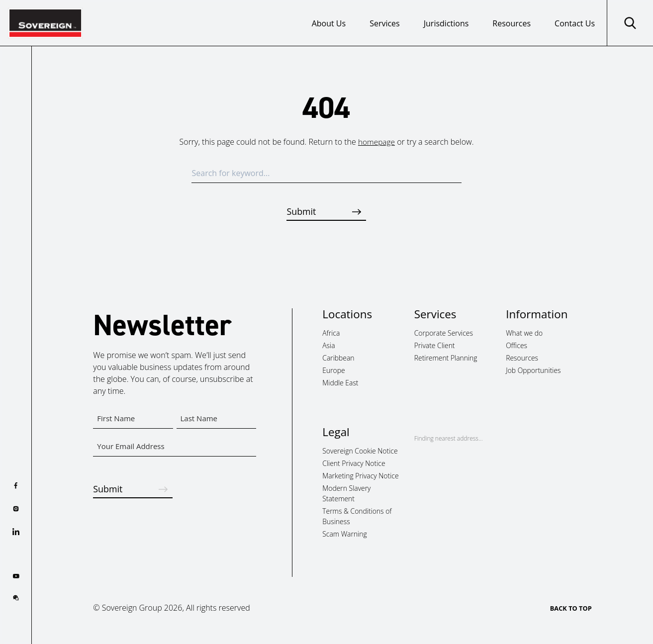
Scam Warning (344, 534)
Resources (512, 23)
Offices (516, 346)
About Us (329, 23)
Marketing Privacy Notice (360, 476)
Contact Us (575, 23)
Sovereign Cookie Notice (360, 451)
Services (385, 23)
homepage (377, 142)
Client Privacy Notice (354, 464)
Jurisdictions (446, 23)
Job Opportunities (533, 370)
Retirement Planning (446, 358)
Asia (328, 346)
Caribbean (338, 358)
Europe (333, 370)
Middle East (340, 383)
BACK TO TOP (571, 609)
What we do (524, 333)
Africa (331, 333)
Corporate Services (444, 333)
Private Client (435, 346)
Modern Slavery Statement (346, 493)
